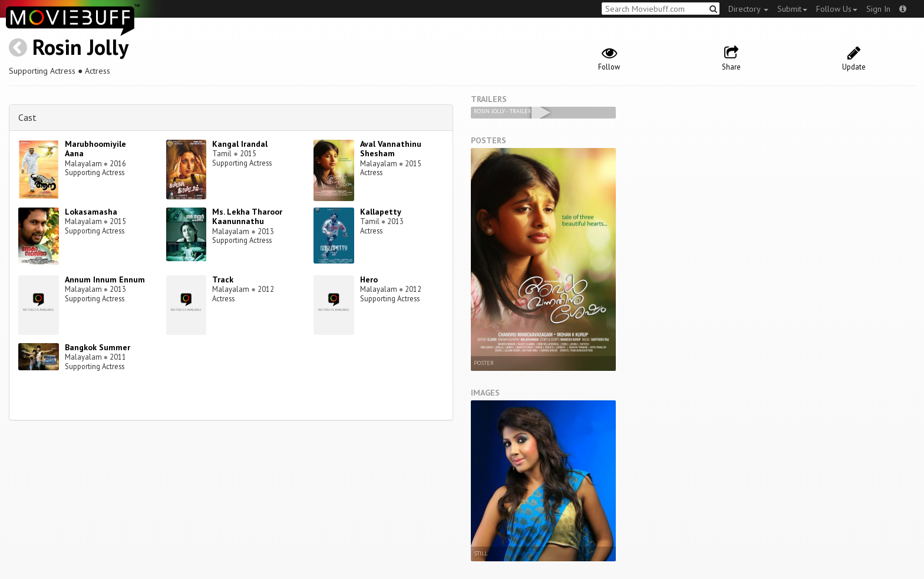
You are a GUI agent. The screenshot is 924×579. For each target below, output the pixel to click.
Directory (748, 9)
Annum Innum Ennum (105, 279)
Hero (369, 279)
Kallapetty (381, 212)
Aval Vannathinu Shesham (391, 149)
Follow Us (837, 9)
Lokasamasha (91, 212)
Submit (792, 9)
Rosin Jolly (80, 47)
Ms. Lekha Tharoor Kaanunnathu (247, 217)
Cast (27, 117)
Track (223, 279)
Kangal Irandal (240, 144)
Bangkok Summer (98, 347)
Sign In (878, 9)
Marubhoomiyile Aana (95, 149)
